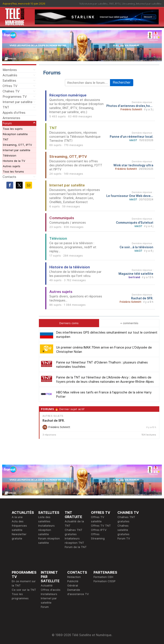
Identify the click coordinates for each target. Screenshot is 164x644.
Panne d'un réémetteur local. (132, 137)
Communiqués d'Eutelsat (135, 223)
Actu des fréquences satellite (19, 526)
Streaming (128, 4)
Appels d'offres (14, 113)
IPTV (118, 4)
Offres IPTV (99, 530)
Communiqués (62, 218)
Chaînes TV (11, 91)
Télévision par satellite (93, 4)
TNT (111, 4)
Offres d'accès (51, 590)
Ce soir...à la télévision (136, 247)
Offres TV (10, 86)
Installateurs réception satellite (46, 530)
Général (73, 585)
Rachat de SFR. (142, 298)
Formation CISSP (105, 581)
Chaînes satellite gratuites (123, 530)
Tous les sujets (13, 129)
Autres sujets (12, 166)
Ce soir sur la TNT (24, 590)
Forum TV (124, 538)
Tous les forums (13, 171)
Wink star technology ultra (133, 165)
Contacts (9, 177)
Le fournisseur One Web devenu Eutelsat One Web (130, 196)
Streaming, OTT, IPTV (17, 145)
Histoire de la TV (14, 161)
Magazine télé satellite (136, 274)
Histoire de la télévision (70, 267)
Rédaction (74, 577)
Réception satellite (15, 134)
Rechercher (122, 82)
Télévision (10, 155)
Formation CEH (103, 577)
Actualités (10, 75)
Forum (7, 123)
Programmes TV (15, 97)
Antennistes (11, 118)
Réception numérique (68, 95)
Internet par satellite (149, 4)
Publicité (73, 581)
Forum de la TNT (76, 547)
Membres (10, 70)
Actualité (47, 585)
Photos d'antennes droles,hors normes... (130, 106)
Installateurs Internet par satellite (49, 598)
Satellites (9, 80)
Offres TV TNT (101, 526)
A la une (17, 517)
